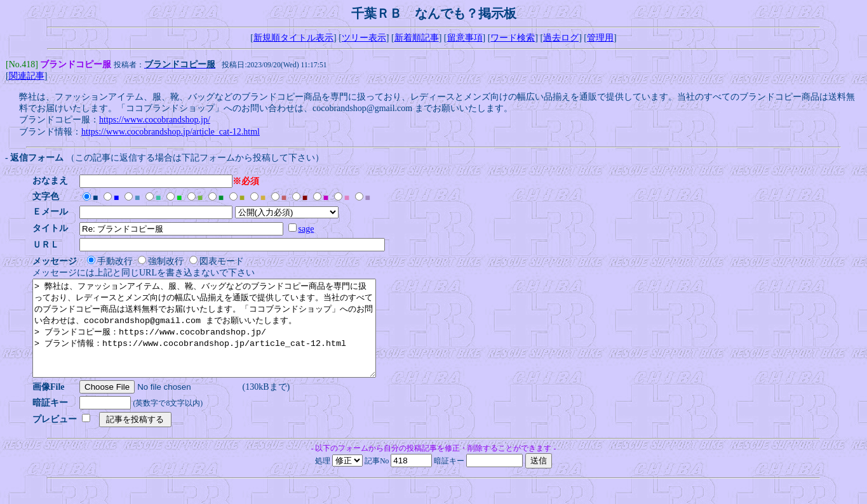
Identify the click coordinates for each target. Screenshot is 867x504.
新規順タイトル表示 (293, 38)
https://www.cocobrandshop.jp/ (155, 121)
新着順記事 (417, 38)
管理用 (600, 38)
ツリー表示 (364, 38)
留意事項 (465, 38)
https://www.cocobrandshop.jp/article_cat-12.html (171, 133)
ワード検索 (513, 38)
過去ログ (561, 38)
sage (310, 230)
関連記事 (27, 77)
